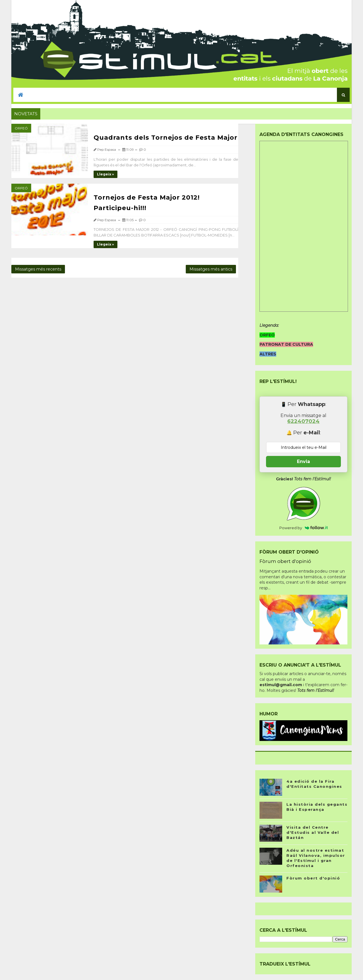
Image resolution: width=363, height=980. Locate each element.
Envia (303, 461)
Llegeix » (105, 174)
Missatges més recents (38, 269)
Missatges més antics (211, 269)
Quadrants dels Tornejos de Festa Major (165, 138)
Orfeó (21, 128)
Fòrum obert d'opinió (285, 561)
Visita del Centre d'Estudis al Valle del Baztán (313, 832)
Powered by (304, 528)
